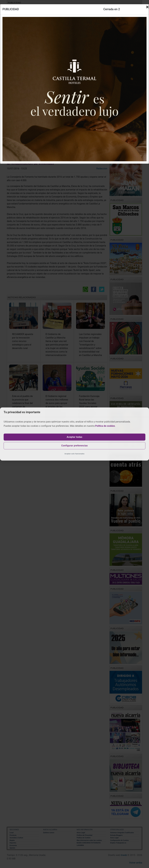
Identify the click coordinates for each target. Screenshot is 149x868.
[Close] (147, 7)
